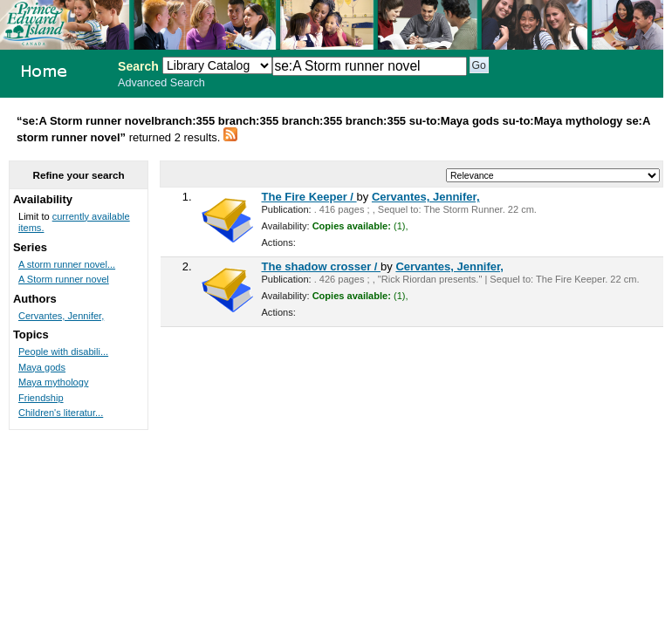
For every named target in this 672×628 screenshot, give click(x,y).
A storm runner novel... (67, 264)
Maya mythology (53, 382)
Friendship (41, 398)
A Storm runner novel (64, 279)
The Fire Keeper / (309, 197)
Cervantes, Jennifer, (426, 197)
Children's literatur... (61, 413)
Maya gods (42, 367)
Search (138, 66)
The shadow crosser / (322, 266)
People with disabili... (63, 352)
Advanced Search (161, 83)
